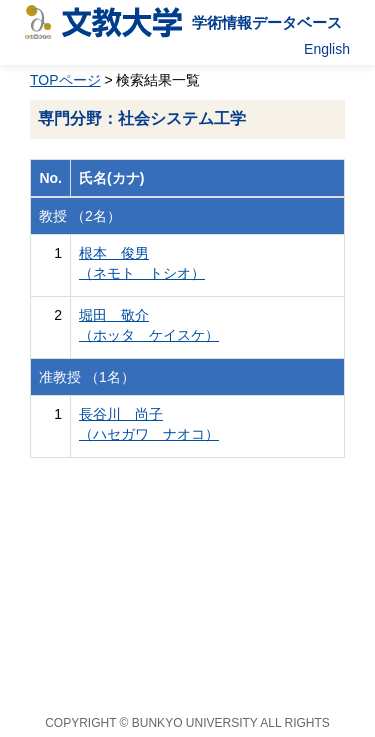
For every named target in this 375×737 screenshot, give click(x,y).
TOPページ (65, 80)
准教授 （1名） (87, 377)
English (327, 49)
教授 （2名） (80, 216)
